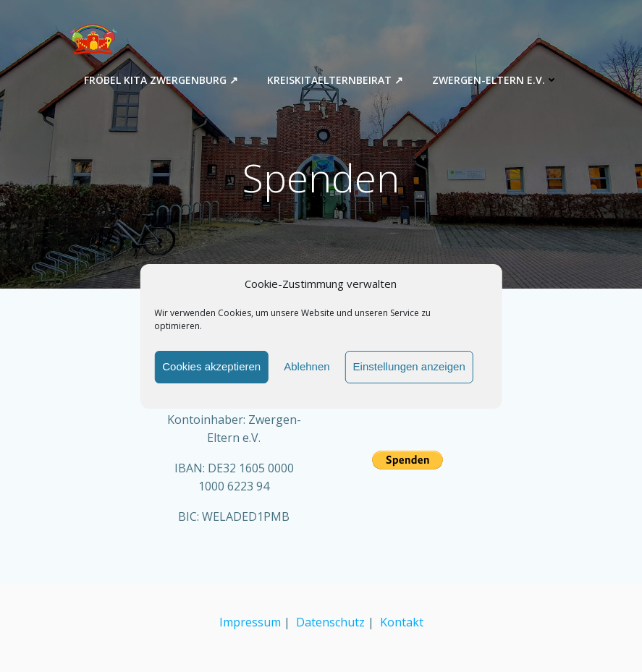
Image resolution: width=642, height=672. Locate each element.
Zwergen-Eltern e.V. (495, 80)
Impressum (250, 622)
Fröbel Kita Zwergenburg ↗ (161, 80)
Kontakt (402, 622)
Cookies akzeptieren (211, 366)
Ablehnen (307, 366)
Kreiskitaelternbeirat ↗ (335, 80)
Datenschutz (330, 622)
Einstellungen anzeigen (409, 366)
